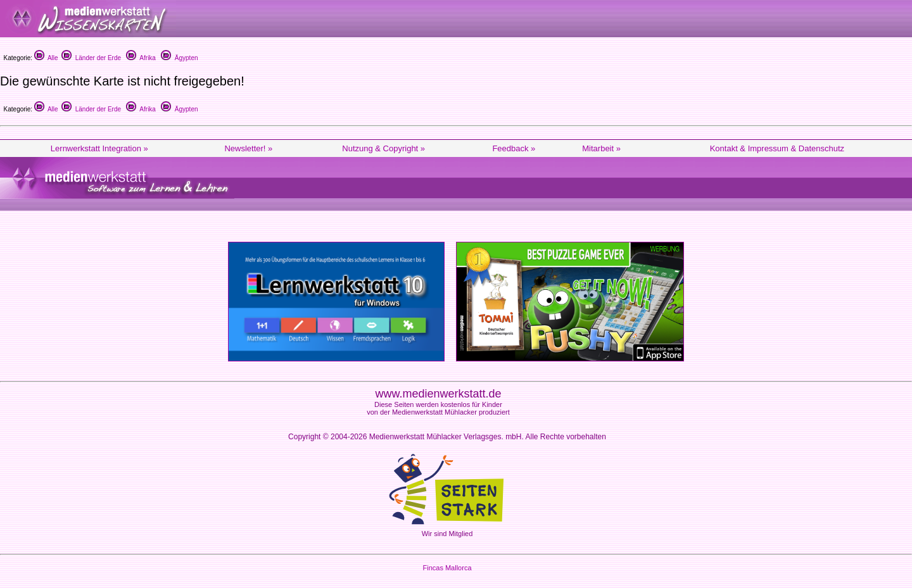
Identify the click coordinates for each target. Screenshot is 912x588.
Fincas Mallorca (447, 568)
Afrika (141, 58)
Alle (46, 58)
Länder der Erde (91, 58)
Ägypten (179, 58)
